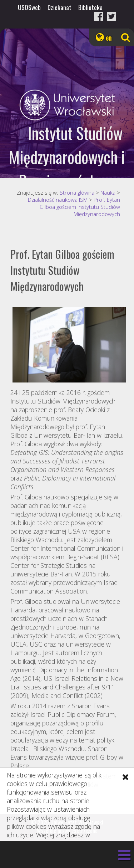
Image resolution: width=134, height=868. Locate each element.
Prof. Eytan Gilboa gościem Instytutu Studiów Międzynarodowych (80, 207)
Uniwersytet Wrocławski (67, 105)
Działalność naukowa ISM (58, 200)
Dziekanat (59, 7)
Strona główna (77, 192)
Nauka (108, 192)
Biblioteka (90, 7)
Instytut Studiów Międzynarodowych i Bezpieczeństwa (67, 157)
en (109, 38)
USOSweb (29, 7)
